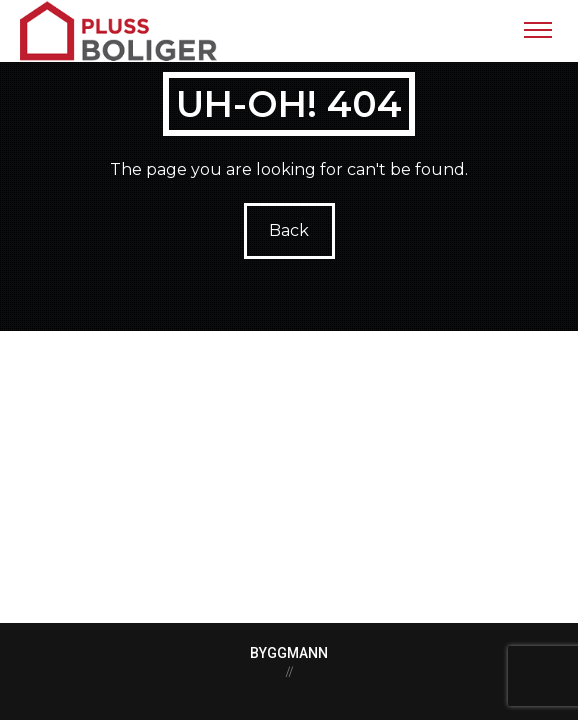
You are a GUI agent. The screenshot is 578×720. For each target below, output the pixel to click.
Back (289, 230)
